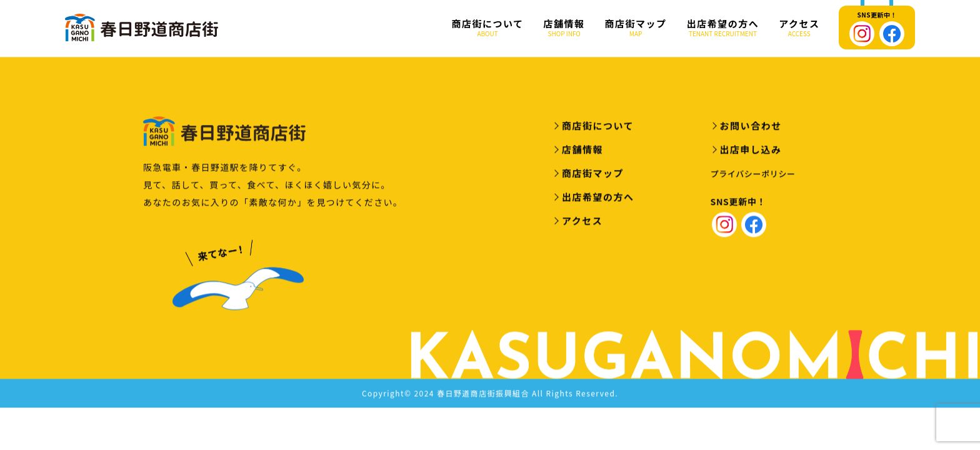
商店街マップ (636, 28)
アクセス (799, 28)
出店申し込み (751, 151)
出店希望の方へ (723, 28)
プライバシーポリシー (753, 175)
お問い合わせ (751, 127)
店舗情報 (564, 28)
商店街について (488, 28)
